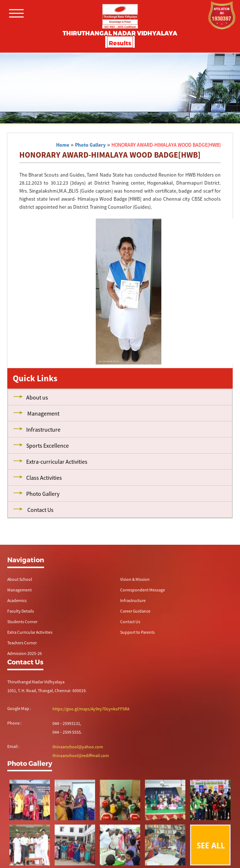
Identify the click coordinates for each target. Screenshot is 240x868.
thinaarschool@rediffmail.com (81, 755)
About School (20, 579)
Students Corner (22, 622)
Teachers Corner (22, 643)
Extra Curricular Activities (30, 632)
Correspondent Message (143, 590)
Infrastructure (133, 600)
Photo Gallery (90, 145)
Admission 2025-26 (25, 653)
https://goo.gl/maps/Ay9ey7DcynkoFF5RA (91, 709)
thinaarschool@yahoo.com (78, 747)
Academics (17, 600)
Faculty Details (21, 611)
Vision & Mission (135, 579)
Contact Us (130, 622)
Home (63, 145)
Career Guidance (135, 611)
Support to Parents (137, 632)
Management (19, 590)
